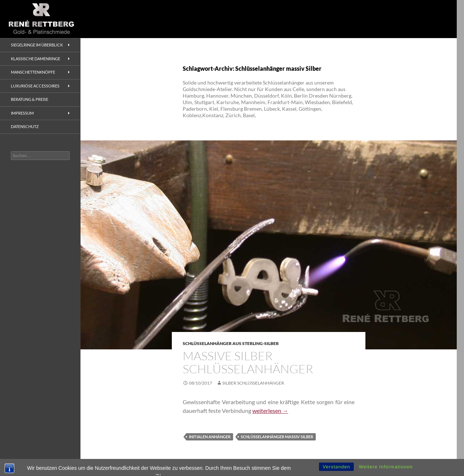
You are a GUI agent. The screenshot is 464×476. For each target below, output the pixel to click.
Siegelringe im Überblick (37, 45)
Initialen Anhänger (210, 437)
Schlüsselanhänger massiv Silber (277, 437)
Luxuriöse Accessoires (35, 86)
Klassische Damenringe (36, 59)
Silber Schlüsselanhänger (253, 383)
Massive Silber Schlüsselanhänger (248, 362)
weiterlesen (270, 411)
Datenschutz (25, 126)
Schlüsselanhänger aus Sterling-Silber (231, 343)
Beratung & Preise (30, 99)
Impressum (22, 113)
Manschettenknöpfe (33, 72)
